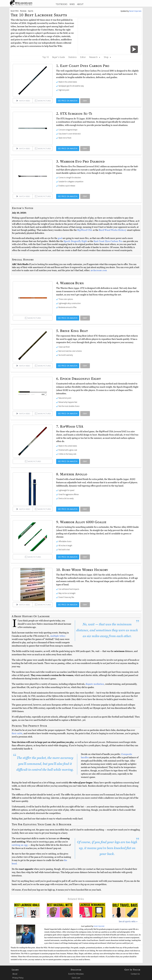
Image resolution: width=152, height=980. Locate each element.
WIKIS (72, 4)
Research (95, 57)
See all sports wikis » (128, 921)
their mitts (17, 733)
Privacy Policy (18, 978)
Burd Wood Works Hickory (113, 230)
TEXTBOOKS (61, 4)
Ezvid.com (76, 978)
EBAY (85, 101)
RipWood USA (85, 230)
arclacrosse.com (99, 270)
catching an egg (20, 845)
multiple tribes (58, 636)
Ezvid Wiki (15, 11)
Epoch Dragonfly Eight (76, 241)
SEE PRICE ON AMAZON (68, 101)
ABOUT (80, 4)
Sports (31, 11)
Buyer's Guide (59, 57)
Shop (107, 57)
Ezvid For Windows (76, 974)
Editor (83, 57)
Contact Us (135, 974)
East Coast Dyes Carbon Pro (108, 241)
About (15, 974)
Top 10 (46, 57)
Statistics (72, 57)
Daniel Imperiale (99, 926)
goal (60, 238)
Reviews (23, 11)
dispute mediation (95, 684)
